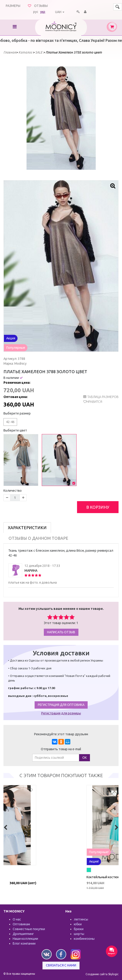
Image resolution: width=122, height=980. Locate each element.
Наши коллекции (25, 939)
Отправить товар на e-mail (61, 749)
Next (90, 118)
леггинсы (81, 919)
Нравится (94, 402)
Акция (11, 338)
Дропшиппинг (23, 934)
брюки (79, 929)
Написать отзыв (61, 632)
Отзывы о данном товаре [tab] (38, 538)
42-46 (10, 422)
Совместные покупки (29, 929)
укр (43, 12)
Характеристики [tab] (27, 528)
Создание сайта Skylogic (102, 974)
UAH (58, 12)
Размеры (13, 6)
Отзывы (41, 6)
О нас (17, 919)
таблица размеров (101, 397)
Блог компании (24, 943)
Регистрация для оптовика (61, 705)
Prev (33, 118)
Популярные (16, 348)
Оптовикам (21, 924)
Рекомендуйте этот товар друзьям (61, 734)
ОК (85, 758)
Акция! (36, 861)
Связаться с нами (61, 965)
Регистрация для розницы (61, 713)
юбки (78, 924)
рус (36, 12)
